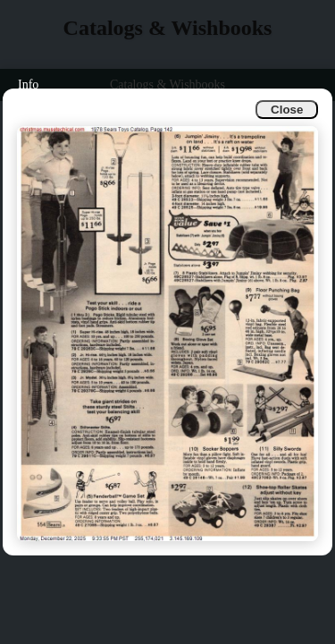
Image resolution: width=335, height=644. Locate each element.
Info (28, 85)
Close (287, 110)
